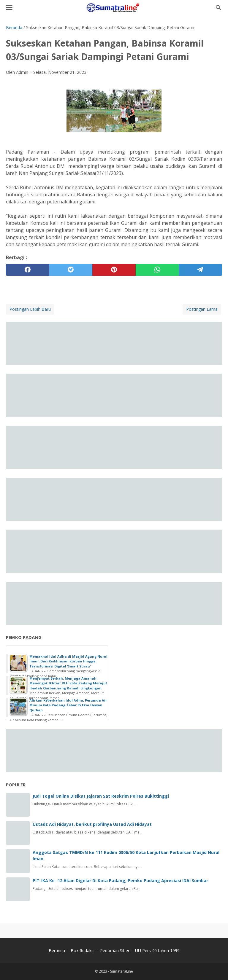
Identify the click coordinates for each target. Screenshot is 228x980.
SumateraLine (122, 971)
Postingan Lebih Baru (30, 309)
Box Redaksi (83, 950)
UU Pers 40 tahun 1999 (157, 950)
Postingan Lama (202, 309)
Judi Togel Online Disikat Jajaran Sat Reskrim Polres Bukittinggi (101, 796)
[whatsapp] (157, 270)
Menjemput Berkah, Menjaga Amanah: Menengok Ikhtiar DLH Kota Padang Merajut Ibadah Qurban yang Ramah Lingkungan (68, 683)
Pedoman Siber (115, 950)
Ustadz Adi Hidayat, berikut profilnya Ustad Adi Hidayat (92, 824)
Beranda (57, 950)
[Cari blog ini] (218, 8)
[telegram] (200, 270)
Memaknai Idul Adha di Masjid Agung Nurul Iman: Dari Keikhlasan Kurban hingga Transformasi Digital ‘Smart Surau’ (68, 661)
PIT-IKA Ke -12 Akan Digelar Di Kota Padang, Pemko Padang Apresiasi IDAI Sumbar (120, 881)
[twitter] (71, 270)
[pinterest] (114, 270)
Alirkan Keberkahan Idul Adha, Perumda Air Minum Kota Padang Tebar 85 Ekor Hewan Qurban (68, 705)
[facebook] (28, 270)
